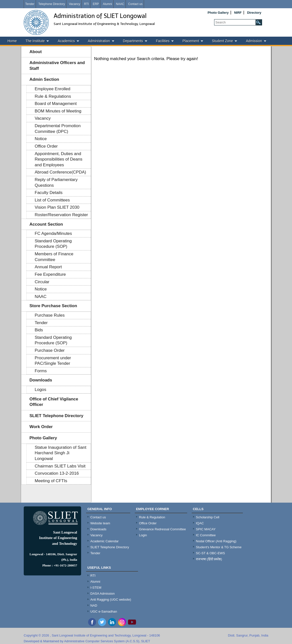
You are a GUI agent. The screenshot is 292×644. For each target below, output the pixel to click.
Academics (66, 41)
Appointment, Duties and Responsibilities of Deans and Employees (59, 159)
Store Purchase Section (53, 306)
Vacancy (74, 4)
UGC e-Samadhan (104, 611)
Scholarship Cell (208, 517)
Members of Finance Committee (54, 257)
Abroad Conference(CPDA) (60, 172)
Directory (254, 13)
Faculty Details (49, 193)
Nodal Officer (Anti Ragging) (216, 541)
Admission (254, 41)
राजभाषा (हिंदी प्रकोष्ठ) (209, 559)
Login (143, 535)
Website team (100, 523)
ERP (96, 4)
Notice (41, 139)
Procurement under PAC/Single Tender (53, 361)
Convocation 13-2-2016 (57, 473)
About (36, 52)
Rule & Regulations (53, 96)
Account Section (46, 224)
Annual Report (48, 267)
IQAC (200, 523)
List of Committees (52, 200)
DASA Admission (103, 594)
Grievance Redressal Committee (162, 529)
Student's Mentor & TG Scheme (219, 547)
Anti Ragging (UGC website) (111, 599)
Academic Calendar (104, 541)
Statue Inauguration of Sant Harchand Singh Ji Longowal (61, 453)
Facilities (163, 41)
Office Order (46, 146)
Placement (191, 41)
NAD (94, 605)
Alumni (107, 4)
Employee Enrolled (53, 89)
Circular (42, 282)
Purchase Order (50, 350)
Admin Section (44, 79)
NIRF (238, 13)
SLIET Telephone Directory (56, 416)
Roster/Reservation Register (61, 215)
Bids (39, 330)
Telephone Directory (52, 4)
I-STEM (96, 588)
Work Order (41, 427)
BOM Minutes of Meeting (58, 111)
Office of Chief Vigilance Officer (54, 402)
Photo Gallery (218, 13)
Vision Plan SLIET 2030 (57, 207)
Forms (41, 371)
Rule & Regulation (152, 517)
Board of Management (56, 104)
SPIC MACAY (206, 529)
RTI (86, 4)
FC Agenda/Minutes (53, 233)
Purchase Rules (50, 315)
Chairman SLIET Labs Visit (60, 466)
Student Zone (222, 41)
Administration (99, 41)
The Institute (35, 41)
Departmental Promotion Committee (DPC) (58, 129)
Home (12, 41)
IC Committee (206, 535)
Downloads (41, 380)
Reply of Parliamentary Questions (56, 183)
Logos (40, 390)
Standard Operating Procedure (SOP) (53, 244)
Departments (133, 41)
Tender (30, 4)
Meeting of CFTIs (51, 481)
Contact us (135, 4)
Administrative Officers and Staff (57, 66)
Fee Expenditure (50, 274)
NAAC (120, 4)
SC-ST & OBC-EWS (211, 553)
